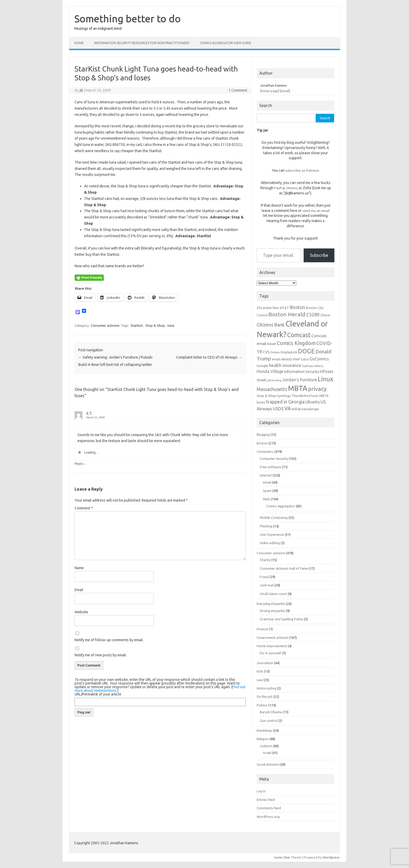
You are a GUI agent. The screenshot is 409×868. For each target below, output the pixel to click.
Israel (267, 753)
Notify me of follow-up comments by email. (109, 640)
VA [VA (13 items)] (288, 408)
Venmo (292, 188)
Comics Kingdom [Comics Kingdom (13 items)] (296, 343)
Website (81, 612)
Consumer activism (105, 325)
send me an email (316, 211)
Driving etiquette (272, 611)
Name (79, 568)
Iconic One (282, 857)
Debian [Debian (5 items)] (275, 352)
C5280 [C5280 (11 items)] (313, 314)
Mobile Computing (274, 518)
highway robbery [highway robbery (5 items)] (313, 366)
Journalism (265, 663)
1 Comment (238, 90)
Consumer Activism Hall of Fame (284, 568)
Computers (265, 451)
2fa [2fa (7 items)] (259, 308)
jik (82, 90)
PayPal (279, 188)
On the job (265, 697)
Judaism (266, 746)
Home (79, 43)
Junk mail (267, 585)
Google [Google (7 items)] (262, 366)
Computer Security (274, 459)
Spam (267, 491)
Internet (266, 475)
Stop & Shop (155, 325)
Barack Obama (271, 712)
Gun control (269, 721)
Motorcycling (266, 688)
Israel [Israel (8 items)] (261, 380)
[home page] (270, 91)
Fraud (264, 577)
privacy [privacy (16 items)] (317, 389)
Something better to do (128, 19)
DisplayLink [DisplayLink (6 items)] (289, 352)
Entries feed (266, 800)
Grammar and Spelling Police (281, 619)
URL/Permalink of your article (98, 694)
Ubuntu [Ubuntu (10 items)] (313, 402)
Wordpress (331, 857)
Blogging (263, 435)
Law (260, 680)
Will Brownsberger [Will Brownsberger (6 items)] (305, 409)
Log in (261, 791)
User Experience (272, 534)
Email (79, 590)
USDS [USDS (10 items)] (278, 409)
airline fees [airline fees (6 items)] (271, 308)
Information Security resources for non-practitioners (142, 43)
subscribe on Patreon (302, 170)
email (267, 482)
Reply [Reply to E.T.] (79, 463)
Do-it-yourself (270, 653)
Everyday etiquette (271, 604)
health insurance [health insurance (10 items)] (285, 365)
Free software (270, 467)
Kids (260, 671)
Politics (262, 705)
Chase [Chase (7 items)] (325, 315)
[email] (285, 91)
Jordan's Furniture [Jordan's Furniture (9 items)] (300, 380)
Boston (262, 443)
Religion (263, 739)
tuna (171, 325)
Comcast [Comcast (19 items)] (299, 335)
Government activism (273, 638)
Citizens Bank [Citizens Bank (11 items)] (271, 325)
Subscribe (319, 255)
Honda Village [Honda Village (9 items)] (270, 371)
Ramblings (264, 730)
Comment (84, 508)
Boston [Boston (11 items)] (297, 307)
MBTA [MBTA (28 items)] (298, 388)
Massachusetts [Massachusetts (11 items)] (272, 389)
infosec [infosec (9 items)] (327, 371)
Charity (265, 560)
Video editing (270, 543)
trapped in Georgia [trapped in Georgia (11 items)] (285, 402)
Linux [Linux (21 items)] (325, 379)
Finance (262, 629)
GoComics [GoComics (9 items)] (319, 359)
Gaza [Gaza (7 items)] (305, 359)
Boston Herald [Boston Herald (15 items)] (287, 314)
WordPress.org (268, 817)
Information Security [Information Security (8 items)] (302, 371)
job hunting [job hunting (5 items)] (274, 380)
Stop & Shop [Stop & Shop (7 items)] (266, 396)
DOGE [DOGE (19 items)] (306, 351)
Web (266, 499)
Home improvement (272, 646)
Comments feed (269, 808)
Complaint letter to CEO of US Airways (209, 357)
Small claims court (273, 594)
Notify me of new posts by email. (101, 655)
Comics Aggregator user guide (225, 43)
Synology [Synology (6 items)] (284, 396)
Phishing (266, 526)
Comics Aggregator (281, 506)
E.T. (89, 413)
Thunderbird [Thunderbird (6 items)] (301, 396)
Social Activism (268, 764)
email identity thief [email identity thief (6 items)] (286, 359)
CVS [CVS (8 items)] (266, 352)
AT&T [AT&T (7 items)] (284, 308)
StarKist (137, 325)
